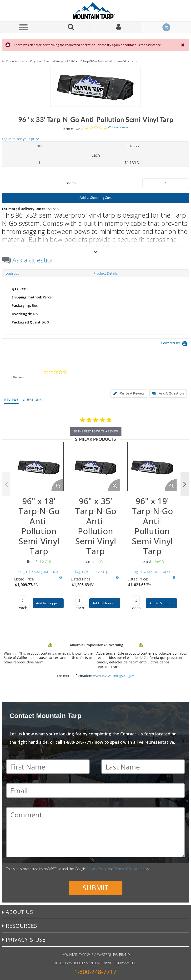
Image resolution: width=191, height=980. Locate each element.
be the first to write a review (96, 431)
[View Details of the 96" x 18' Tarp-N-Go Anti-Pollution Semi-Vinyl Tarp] (39, 467)
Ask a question (34, 260)
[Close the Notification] (183, 45)
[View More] (95, 252)
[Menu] (23, 27)
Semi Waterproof (57, 61)
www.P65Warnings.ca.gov (113, 676)
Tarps (24, 61)
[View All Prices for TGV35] (117, 578)
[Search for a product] (71, 27)
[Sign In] (119, 27)
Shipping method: (27, 297)
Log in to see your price (20, 139)
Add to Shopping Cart (95, 198)
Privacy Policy (97, 869)
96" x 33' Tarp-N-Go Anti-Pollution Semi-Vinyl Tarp (103, 61)
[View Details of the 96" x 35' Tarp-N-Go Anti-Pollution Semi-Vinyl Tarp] (95, 467)
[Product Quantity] (166, 183)
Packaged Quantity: (29, 322)
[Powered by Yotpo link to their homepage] (175, 344)
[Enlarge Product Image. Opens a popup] (57, 485)
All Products (10, 61)
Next (185, 484)
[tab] (95, 306)
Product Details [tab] (106, 273)
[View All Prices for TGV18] (60, 578)
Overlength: (22, 314)
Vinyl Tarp (37, 61)
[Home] (95, 11)
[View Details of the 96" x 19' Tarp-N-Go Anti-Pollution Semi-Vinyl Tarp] (152, 467)
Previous (6, 484)
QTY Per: (19, 289)
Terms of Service (127, 869)
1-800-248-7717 (95, 972)
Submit (95, 888)
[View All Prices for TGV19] (174, 578)
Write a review (118, 127)
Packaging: (21, 305)
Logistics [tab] (12, 273)
